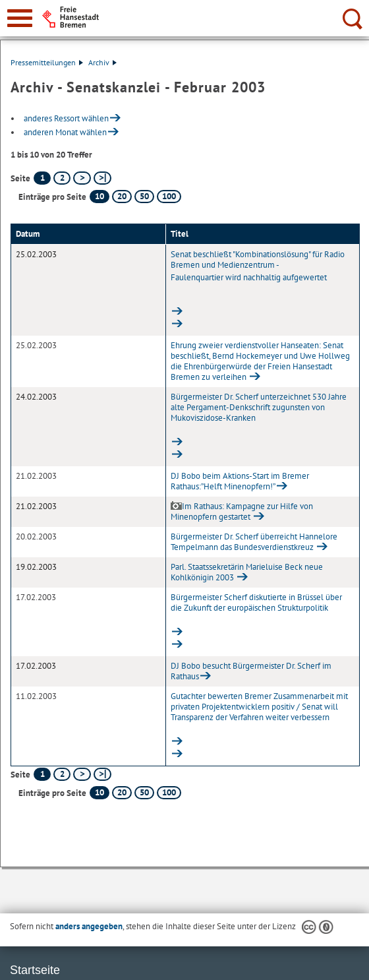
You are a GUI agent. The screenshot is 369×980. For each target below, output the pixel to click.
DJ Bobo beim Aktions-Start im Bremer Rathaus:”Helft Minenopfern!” (240, 481)
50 (144, 196)
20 (122, 196)
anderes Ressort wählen (66, 118)
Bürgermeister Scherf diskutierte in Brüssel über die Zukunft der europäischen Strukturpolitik (263, 609)
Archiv (102, 62)
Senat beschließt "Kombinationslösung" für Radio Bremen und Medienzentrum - (263, 278)
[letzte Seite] (102, 178)
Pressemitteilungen (47, 62)
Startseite (35, 970)
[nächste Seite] (82, 178)
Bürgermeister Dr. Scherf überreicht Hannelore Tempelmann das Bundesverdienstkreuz (254, 542)
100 (169, 196)
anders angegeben (89, 926)
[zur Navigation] (20, 18)
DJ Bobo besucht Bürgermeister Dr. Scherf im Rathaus (251, 671)
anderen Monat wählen (65, 132)
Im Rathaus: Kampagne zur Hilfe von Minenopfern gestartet (242, 511)
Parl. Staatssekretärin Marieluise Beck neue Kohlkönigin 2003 (247, 572)
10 (99, 196)
